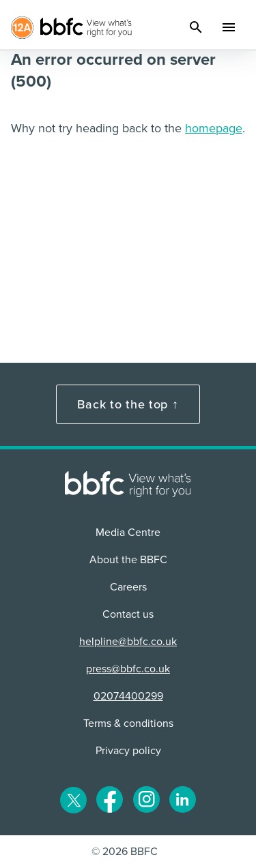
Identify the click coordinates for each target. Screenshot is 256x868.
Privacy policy (128, 751)
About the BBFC (128, 560)
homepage (214, 128)
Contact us (128, 614)
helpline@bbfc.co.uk (128, 642)
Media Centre (128, 533)
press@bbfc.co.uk (128, 669)
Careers (128, 587)
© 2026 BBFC (125, 852)
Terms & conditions (128, 723)
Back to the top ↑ (128, 404)
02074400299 (128, 696)
